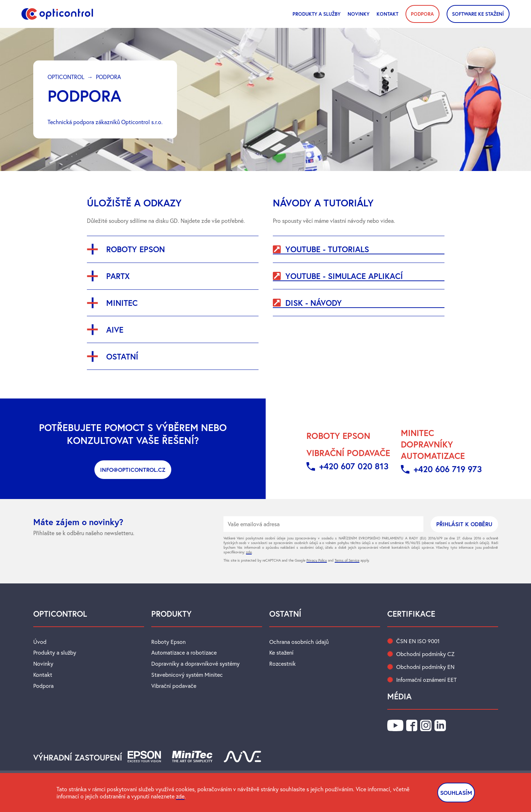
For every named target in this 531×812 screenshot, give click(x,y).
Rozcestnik (283, 663)
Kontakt (387, 14)
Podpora (43, 684)
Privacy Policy (317, 560)
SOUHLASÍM (456, 793)
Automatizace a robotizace (184, 652)
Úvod (40, 641)
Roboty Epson (168, 641)
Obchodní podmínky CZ (425, 654)
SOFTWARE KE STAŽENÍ (478, 14)
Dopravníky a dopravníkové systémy (195, 663)
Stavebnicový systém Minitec (187, 674)
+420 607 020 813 (354, 466)
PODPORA (422, 14)
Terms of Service (347, 560)
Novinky (43, 663)
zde (249, 552)
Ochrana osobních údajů (299, 641)
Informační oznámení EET (427, 679)
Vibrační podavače (174, 684)
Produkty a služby (316, 14)
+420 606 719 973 (448, 469)
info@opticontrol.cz (133, 469)
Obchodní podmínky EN (425, 666)
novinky (358, 14)
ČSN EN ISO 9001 (418, 641)
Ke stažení (282, 652)
